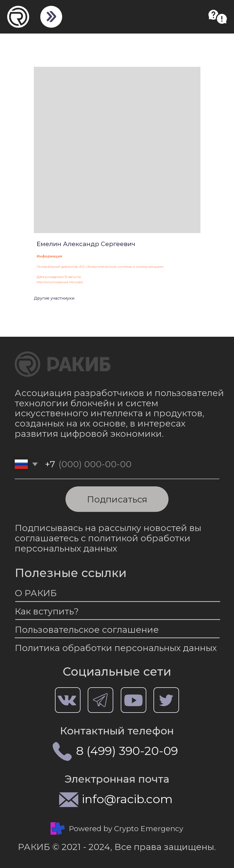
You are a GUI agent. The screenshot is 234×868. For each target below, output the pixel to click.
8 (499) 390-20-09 (127, 751)
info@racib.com (127, 799)
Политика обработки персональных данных (116, 648)
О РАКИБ (36, 593)
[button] (218, 17)
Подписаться (117, 499)
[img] (51, 17)
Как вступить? (47, 611)
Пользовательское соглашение (87, 630)
